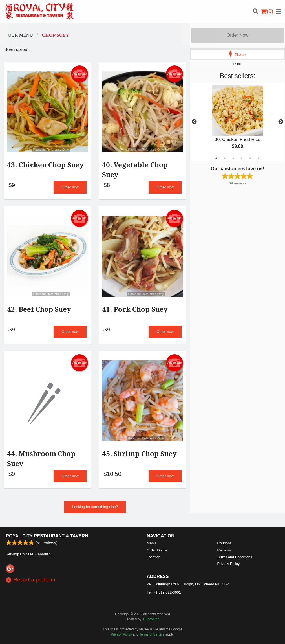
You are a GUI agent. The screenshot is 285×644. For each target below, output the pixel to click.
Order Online (157, 550)
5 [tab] (250, 158)
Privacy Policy (229, 564)
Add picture (80, 74)
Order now (70, 189)
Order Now (238, 35)
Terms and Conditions (235, 557)
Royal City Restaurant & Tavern (47, 536)
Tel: (164, 592)
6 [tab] (259, 158)
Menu (151, 543)
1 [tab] (216, 158)
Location (154, 557)
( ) (267, 11)
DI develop (151, 619)
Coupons (225, 543)
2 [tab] (225, 158)
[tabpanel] (238, 122)
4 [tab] (242, 158)
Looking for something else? (95, 511)
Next (281, 122)
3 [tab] (233, 158)
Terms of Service (152, 634)
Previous (194, 122)
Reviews (224, 550)
